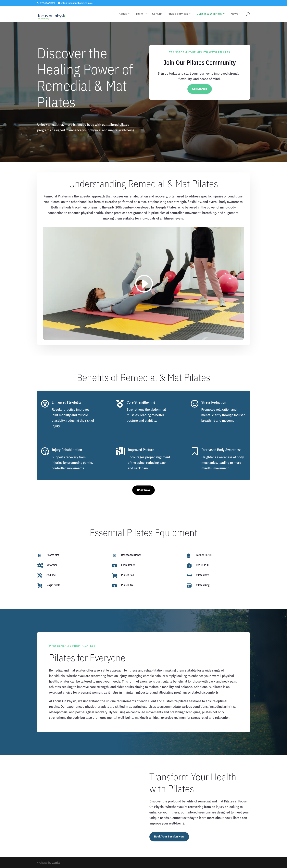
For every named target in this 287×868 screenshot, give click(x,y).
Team (139, 14)
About (123, 14)
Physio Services (178, 14)
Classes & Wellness (209, 14)
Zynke (56, 863)
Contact (157, 14)
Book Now (143, 490)
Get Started (200, 89)
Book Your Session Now (169, 837)
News (234, 14)
